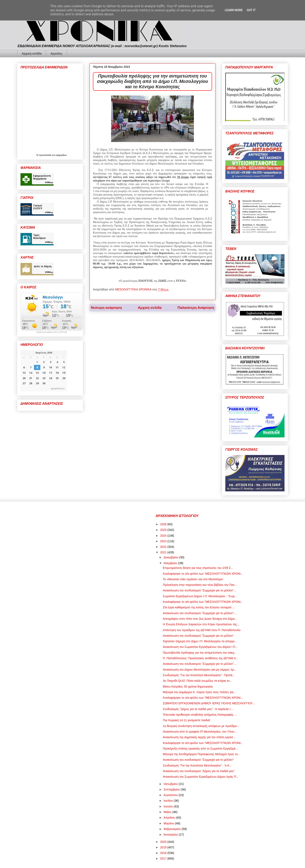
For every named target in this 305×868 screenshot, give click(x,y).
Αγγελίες (56, 54)
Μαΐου (168, 812)
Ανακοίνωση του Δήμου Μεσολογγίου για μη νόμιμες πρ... (200, 670)
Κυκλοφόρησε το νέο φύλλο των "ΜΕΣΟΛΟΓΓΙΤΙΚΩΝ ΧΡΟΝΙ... (203, 574)
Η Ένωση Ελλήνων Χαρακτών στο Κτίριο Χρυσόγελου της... (201, 624)
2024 (164, 536)
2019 (164, 847)
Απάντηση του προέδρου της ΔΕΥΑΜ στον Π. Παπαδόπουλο (202, 630)
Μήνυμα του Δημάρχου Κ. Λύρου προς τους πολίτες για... (199, 692)
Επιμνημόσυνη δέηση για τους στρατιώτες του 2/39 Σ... (198, 568)
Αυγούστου (171, 795)
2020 (164, 842)
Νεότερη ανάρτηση (106, 308)
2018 (164, 853)
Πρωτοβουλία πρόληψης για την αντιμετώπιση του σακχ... (200, 653)
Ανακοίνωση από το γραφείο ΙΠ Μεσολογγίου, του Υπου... (200, 732)
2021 (164, 552)
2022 (164, 547)
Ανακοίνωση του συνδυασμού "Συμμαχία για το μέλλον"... (199, 590)
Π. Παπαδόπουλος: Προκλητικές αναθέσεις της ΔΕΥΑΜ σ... (201, 658)
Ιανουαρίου (171, 835)
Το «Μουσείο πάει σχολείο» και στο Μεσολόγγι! (193, 579)
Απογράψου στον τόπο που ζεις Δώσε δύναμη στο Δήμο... (200, 619)
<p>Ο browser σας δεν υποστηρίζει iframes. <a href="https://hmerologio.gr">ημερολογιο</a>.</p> (44, 371)
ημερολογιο (58, 388)
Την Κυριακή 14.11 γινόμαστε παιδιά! (187, 720)
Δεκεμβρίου (171, 557)
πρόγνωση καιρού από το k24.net (52, 332)
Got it (251, 10)
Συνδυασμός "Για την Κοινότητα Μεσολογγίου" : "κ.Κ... (197, 765)
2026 (164, 524)
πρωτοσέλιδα (46, 155)
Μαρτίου (169, 823)
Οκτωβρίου (171, 784)
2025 (164, 530)
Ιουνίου (169, 806)
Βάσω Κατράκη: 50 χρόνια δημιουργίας (188, 687)
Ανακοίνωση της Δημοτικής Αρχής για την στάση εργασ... (199, 737)
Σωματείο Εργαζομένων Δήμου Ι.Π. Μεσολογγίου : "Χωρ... (200, 596)
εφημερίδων (61, 155)
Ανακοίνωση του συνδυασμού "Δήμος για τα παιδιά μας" (199, 771)
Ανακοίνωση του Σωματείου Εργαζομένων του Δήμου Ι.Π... (200, 647)
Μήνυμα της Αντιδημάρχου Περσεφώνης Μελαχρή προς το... (201, 754)
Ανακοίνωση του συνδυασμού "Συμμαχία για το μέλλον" (198, 636)
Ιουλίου (169, 801)
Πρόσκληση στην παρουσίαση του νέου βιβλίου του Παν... (200, 585)
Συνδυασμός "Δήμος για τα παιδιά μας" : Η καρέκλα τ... (198, 709)
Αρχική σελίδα (32, 54)
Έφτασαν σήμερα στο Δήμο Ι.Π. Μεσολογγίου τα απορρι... (200, 641)
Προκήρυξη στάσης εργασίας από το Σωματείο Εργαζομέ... (200, 749)
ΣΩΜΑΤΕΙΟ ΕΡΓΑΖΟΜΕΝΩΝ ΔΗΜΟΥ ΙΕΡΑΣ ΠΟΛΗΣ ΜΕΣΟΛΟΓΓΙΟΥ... (209, 703)
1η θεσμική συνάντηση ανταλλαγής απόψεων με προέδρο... (201, 726)
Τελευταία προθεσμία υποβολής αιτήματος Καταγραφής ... (200, 715)
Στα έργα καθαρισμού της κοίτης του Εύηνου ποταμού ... (199, 607)
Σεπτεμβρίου (172, 789)
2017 (164, 858)
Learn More (234, 10)
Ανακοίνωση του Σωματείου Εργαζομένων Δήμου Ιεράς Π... (201, 777)
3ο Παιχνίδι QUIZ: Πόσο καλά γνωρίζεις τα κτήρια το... (197, 681)
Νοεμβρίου (171, 563)
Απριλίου (170, 818)
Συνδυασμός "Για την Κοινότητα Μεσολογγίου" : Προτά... (199, 675)
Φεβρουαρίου (172, 829)
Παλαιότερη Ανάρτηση (196, 308)
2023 (164, 541)
